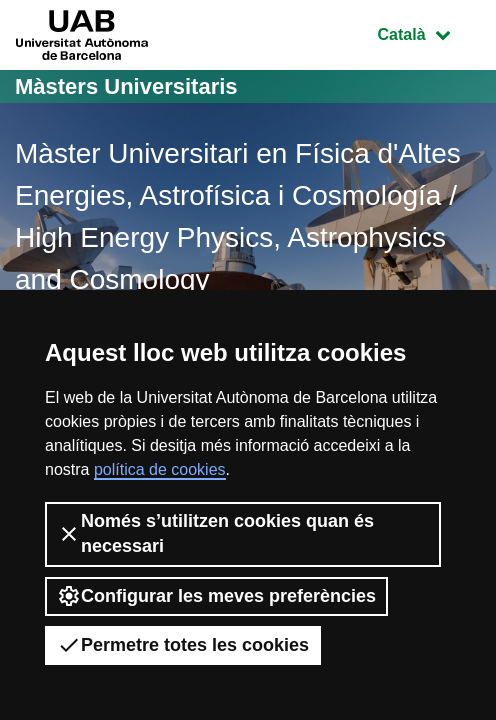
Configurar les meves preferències (216, 596)
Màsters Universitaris (126, 86)
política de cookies (160, 469)
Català (429, 32)
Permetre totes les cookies (183, 645)
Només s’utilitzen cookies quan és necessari (215, 533)
